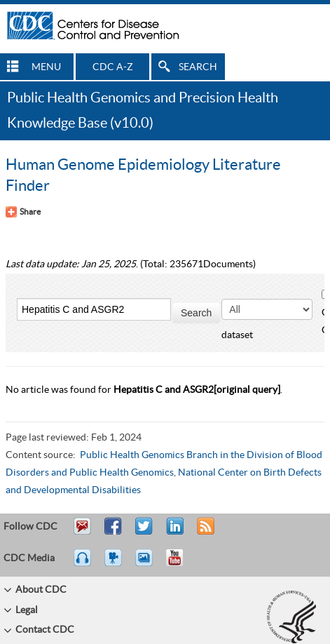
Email (82, 532)
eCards (147, 564)
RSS (204, 532)
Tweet (145, 532)
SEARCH (198, 67)
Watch (115, 564)
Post (173, 532)
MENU (46, 67)
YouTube (181, 564)
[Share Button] (23, 212)
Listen (83, 564)
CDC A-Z (113, 67)
